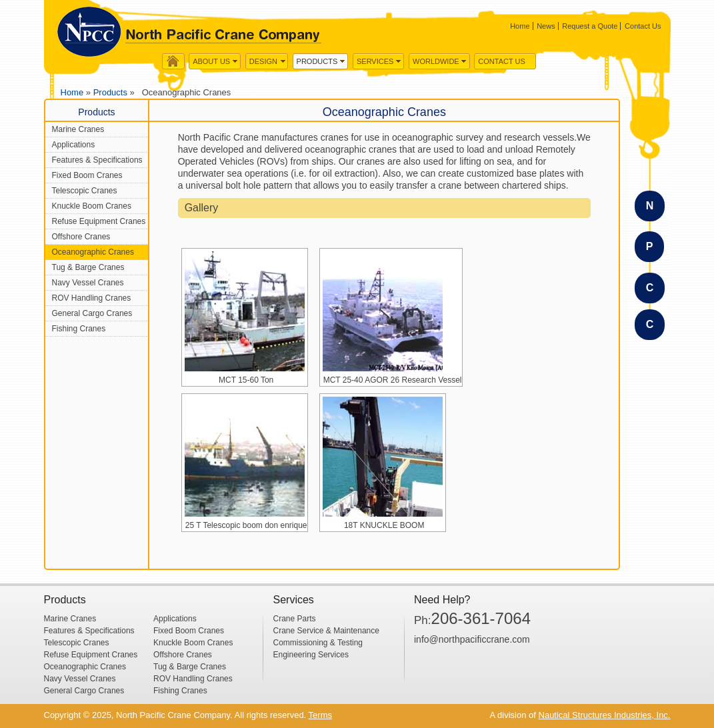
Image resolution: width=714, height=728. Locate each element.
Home (520, 26)
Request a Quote (590, 26)
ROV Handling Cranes (92, 298)
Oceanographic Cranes (93, 252)
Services (375, 61)
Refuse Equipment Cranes (99, 221)
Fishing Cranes (79, 329)
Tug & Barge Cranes (88, 267)
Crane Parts (295, 619)
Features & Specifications (97, 160)
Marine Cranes (78, 129)
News (546, 26)
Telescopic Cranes (85, 191)
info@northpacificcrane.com (472, 639)
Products (317, 61)
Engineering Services (311, 655)
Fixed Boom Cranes (87, 175)
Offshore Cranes (81, 237)
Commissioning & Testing (318, 643)
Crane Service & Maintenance (326, 631)
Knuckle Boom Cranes (92, 206)
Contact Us (643, 26)
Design (263, 61)
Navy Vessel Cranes (88, 283)
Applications (74, 145)
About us (211, 61)
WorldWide (436, 61)
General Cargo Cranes (92, 313)
